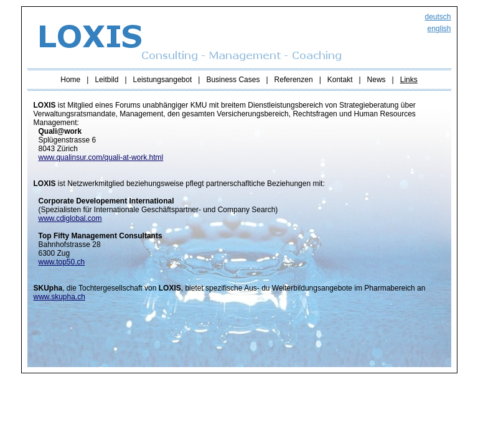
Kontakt (340, 80)
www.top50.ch (62, 262)
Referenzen (294, 80)
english (439, 29)
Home (70, 80)
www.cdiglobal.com (70, 218)
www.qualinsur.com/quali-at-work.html (101, 157)
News (377, 80)
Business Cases (233, 80)
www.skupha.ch (59, 297)
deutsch (438, 17)
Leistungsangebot (163, 80)
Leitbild (106, 80)
